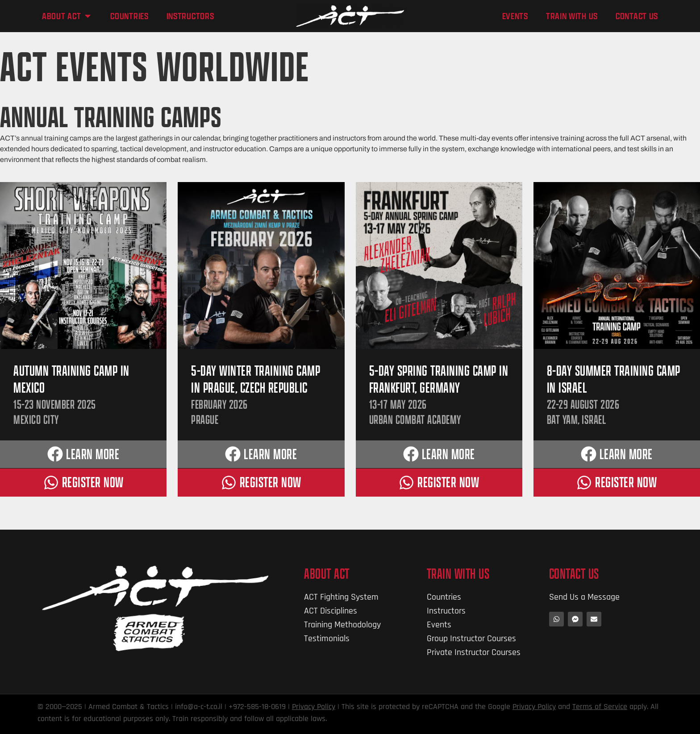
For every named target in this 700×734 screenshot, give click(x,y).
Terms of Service (600, 707)
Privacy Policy (314, 707)
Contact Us (574, 574)
